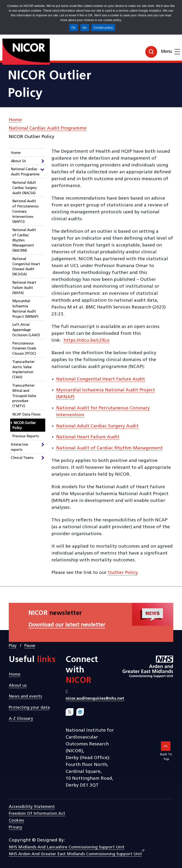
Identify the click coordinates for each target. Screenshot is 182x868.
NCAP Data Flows (26, 415)
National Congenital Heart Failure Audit (101, 379)
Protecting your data (29, 708)
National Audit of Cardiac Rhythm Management (109, 448)
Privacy (16, 827)
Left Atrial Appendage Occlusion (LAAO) (26, 330)
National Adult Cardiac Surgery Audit (97, 426)
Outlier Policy (123, 573)
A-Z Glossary (21, 719)
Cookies (16, 821)
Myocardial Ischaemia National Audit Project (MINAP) (25, 309)
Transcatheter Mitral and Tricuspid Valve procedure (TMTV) (24, 396)
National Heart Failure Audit (88, 437)
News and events (25, 696)
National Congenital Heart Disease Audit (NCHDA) (26, 267)
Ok (74, 28)
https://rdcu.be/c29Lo (86, 340)
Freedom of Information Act (37, 814)
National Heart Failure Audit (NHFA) (24, 288)
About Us (18, 161)
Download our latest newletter (67, 625)
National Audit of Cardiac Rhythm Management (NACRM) (24, 241)
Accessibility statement (32, 807)
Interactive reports (20, 447)
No (85, 28)
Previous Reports (26, 436)
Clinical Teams (22, 458)
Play (13, 646)
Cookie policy (103, 28)
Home (15, 120)
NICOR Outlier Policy (24, 426)
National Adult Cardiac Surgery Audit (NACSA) (25, 188)
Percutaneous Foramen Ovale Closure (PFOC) (24, 349)
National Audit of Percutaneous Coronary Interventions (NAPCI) (25, 212)
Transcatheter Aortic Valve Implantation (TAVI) (23, 370)
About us (18, 686)
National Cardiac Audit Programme (48, 128)
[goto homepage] (15, 50)
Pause (30, 646)
